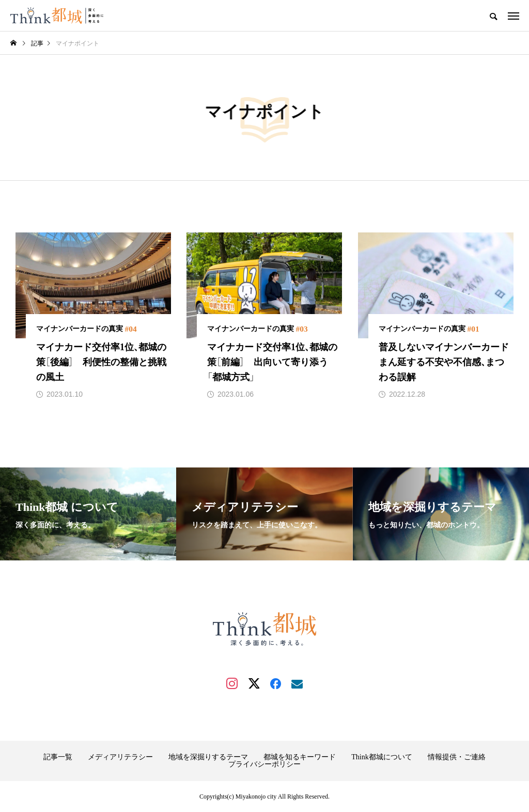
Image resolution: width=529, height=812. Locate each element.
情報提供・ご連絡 (457, 757)
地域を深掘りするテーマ (208, 757)
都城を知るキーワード (300, 757)
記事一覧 (58, 757)
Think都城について (382, 757)
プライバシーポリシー (264, 764)
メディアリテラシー (120, 757)
